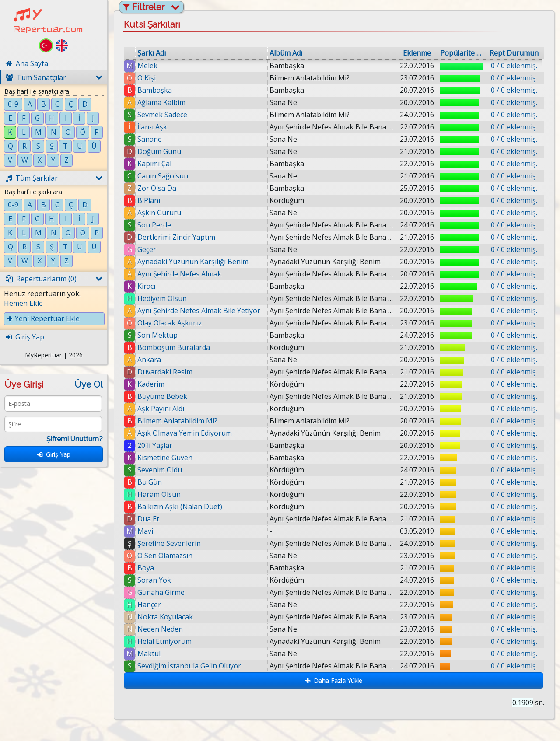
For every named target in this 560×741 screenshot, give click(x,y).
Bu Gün (150, 482)
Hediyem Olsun (162, 298)
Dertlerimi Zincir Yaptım (176, 237)
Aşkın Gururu (159, 213)
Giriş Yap (54, 454)
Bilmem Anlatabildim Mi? (177, 421)
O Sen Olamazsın (165, 556)
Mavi (145, 531)
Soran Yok (154, 580)
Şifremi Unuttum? (75, 439)
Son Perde (154, 225)
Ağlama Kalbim (161, 102)
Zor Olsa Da (157, 188)
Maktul (152, 654)
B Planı (149, 200)
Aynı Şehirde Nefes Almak (179, 274)
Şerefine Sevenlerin (169, 543)
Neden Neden (160, 629)
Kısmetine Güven (165, 458)
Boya (146, 568)
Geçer (147, 249)
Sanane (150, 139)
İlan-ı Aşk (152, 127)
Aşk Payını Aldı (161, 409)
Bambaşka (155, 90)
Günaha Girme (161, 592)
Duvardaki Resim (165, 372)
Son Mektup (157, 335)
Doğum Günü (159, 151)
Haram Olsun (159, 494)
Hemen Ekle (23, 303)
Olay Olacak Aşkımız (170, 323)
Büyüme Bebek (162, 396)
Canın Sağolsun (163, 176)
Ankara (149, 360)
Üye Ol (89, 384)
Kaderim (151, 384)
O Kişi (147, 78)
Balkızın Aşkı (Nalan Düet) (180, 507)
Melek (147, 66)
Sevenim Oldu (160, 470)
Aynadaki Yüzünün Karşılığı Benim (193, 262)
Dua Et (148, 519)
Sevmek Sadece (162, 115)
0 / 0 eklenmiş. (514, 66)
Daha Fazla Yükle (334, 680)
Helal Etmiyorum (164, 641)
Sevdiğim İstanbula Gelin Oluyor (194, 666)
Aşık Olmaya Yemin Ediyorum (185, 433)
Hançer (149, 605)
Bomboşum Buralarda (174, 347)
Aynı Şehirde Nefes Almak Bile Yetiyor (199, 311)
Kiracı (146, 286)
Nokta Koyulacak (165, 617)
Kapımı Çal (154, 164)
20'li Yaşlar (155, 445)
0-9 (13, 104)
